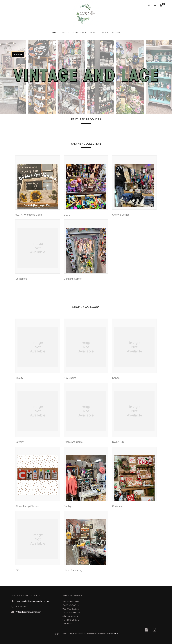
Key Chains (70, 378)
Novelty (19, 442)
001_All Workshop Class (29, 215)
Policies (116, 32)
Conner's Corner (73, 279)
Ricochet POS (115, 634)
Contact (104, 32)
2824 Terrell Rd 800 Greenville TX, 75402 (33, 601)
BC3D (67, 215)
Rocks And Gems (73, 442)
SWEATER (118, 442)
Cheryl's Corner (121, 215)
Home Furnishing (73, 570)
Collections (78, 32)
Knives (116, 378)
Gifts (18, 570)
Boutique (69, 506)
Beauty (19, 378)
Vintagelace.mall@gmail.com (28, 612)
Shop (64, 32)
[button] (155, 5)
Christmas (118, 506)
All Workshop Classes (27, 506)
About (93, 32)
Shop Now (18, 54)
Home (55, 32)
